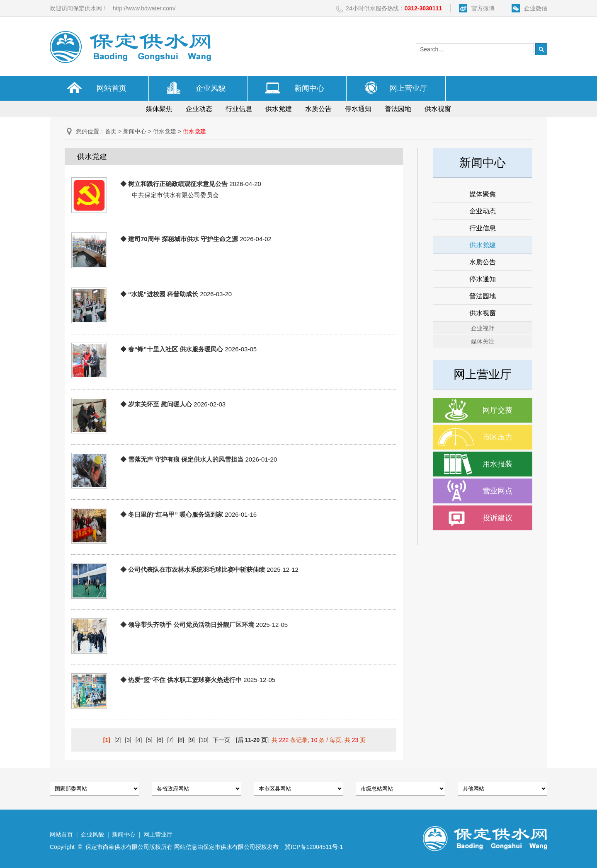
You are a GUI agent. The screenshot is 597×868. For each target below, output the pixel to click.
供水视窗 (438, 109)
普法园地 (398, 109)
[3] (128, 740)
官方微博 (483, 8)
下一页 (221, 740)
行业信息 (239, 109)
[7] (170, 740)
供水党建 (279, 109)
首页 (111, 131)
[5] (149, 740)
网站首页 (112, 88)
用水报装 (498, 464)
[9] (192, 740)
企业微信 (536, 8)
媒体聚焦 (159, 109)
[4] (139, 740)
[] (252, 740)
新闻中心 (309, 88)
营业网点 (498, 491)
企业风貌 (211, 88)
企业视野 (483, 328)
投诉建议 (498, 518)
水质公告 (318, 109)
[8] (181, 740)
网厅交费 (498, 410)
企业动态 (199, 109)
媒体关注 (483, 341)
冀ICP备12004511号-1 (314, 847)
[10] (204, 740)
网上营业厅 (408, 88)
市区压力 (498, 437)
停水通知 (358, 109)
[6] (160, 740)
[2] (118, 740)
